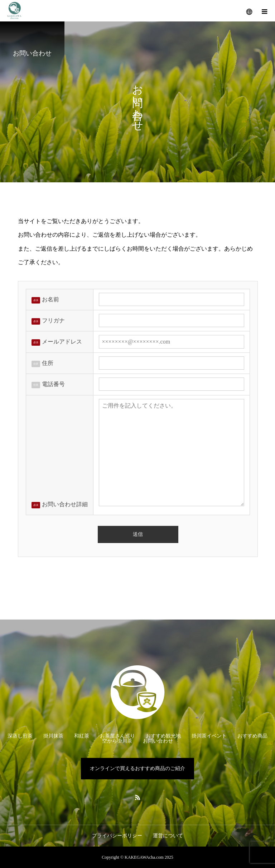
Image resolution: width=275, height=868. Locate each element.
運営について (168, 836)
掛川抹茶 (53, 736)
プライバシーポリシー (117, 836)
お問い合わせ (158, 741)
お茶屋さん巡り (117, 736)
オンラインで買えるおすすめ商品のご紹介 (137, 768)
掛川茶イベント (209, 736)
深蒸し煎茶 (20, 736)
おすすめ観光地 (163, 736)
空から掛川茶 (117, 741)
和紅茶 (82, 736)
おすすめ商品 (252, 736)
